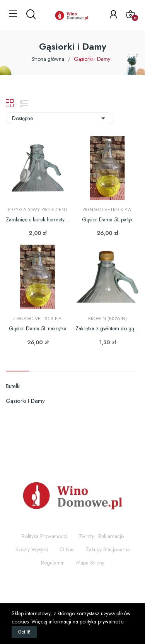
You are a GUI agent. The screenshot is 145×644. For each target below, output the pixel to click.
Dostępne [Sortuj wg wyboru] (60, 118)
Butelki (13, 386)
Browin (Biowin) (107, 319)
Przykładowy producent (38, 210)
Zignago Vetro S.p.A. (107, 210)
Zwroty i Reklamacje (101, 536)
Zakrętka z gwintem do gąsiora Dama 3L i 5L (107, 329)
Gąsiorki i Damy (25, 401)
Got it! (24, 632)
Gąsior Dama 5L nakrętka (38, 329)
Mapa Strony (90, 563)
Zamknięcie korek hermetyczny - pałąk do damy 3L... (38, 220)
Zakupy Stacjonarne (108, 549)
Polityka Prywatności (44, 536)
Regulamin (53, 563)
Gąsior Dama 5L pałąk (107, 220)
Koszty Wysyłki (32, 549)
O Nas (67, 549)
